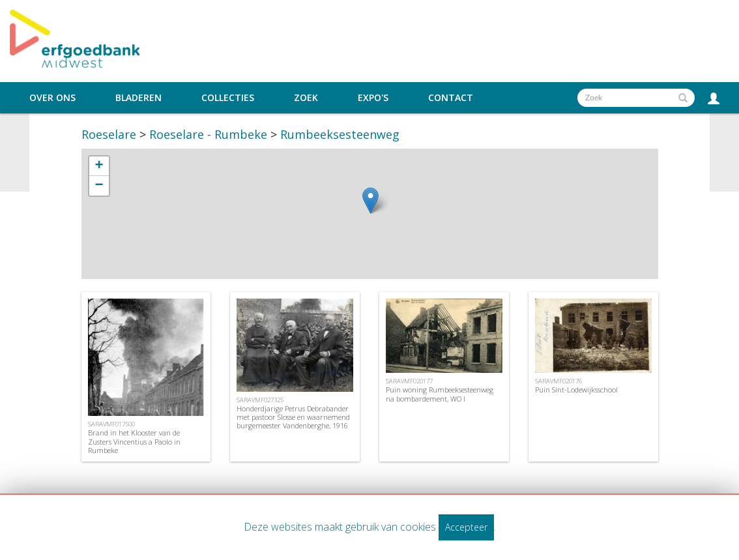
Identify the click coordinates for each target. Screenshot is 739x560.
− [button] (99, 186)
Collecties (228, 98)
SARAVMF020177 (409, 381)
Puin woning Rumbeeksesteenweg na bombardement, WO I (440, 394)
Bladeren (138, 98)
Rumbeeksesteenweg (340, 134)
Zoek (306, 98)
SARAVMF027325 (260, 400)
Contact (451, 98)
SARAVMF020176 (558, 381)
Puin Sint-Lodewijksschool (576, 390)
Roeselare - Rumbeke (208, 134)
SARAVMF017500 (111, 424)
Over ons (52, 98)
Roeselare (109, 134)
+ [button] (99, 166)
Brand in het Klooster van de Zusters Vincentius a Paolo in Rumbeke (134, 441)
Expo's (373, 98)
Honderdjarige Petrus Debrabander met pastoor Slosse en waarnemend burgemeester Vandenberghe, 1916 (293, 417)
